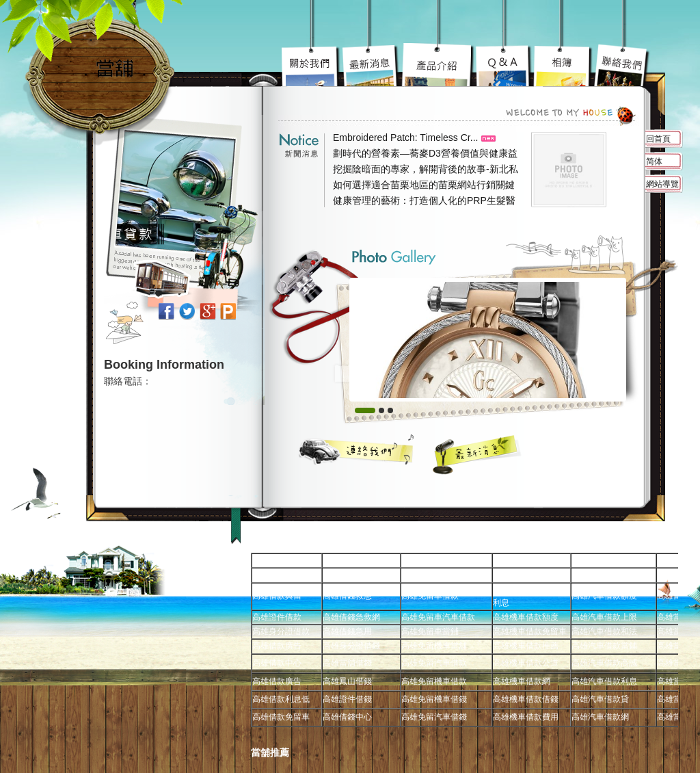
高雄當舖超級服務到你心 (504, 65)
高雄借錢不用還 (622, 65)
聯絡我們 (357, 449)
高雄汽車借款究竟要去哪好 (438, 65)
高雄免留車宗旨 (312, 65)
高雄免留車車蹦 (563, 65)
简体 (654, 161)
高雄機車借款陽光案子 (371, 65)
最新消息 (477, 454)
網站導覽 (662, 184)
